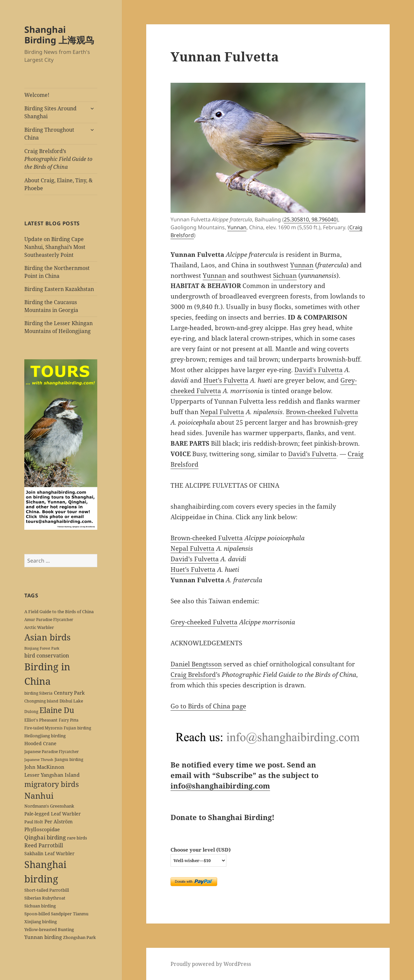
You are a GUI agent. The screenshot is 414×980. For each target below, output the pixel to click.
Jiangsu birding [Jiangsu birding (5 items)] (69, 759)
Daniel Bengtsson (196, 664)
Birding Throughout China (49, 134)
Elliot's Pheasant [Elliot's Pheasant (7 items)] (41, 720)
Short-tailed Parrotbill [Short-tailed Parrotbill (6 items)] (47, 890)
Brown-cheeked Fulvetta (322, 412)
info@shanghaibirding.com (220, 786)
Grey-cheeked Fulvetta (204, 622)
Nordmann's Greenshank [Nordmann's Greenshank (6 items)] (49, 806)
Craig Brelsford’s (58, 159)
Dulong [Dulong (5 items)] (31, 711)
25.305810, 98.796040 (310, 219)
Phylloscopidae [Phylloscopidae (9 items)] (42, 829)
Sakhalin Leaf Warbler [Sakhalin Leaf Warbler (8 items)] (49, 853)
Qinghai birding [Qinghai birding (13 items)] (45, 837)
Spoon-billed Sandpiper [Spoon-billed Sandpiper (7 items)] (48, 914)
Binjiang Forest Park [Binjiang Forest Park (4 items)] (42, 648)
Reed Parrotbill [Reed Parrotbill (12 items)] (44, 845)
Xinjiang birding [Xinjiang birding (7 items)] (41, 922)
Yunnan (237, 227)
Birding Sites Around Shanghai (50, 112)
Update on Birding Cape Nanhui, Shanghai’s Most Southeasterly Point (55, 247)
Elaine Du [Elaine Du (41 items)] (57, 710)
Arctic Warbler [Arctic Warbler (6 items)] (39, 627)
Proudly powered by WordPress (211, 964)
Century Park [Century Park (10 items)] (69, 693)
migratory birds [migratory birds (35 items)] (52, 784)
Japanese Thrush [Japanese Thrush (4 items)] (39, 760)
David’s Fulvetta (319, 370)
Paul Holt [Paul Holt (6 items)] (34, 822)
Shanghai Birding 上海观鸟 (59, 35)
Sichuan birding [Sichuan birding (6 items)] (40, 906)
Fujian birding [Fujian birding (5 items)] (77, 728)
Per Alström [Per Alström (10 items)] (58, 821)
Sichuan (285, 276)
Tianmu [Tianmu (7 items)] (81, 914)
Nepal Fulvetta (222, 412)
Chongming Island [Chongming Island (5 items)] (41, 701)
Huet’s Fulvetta (226, 380)
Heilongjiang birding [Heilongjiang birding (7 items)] (45, 736)
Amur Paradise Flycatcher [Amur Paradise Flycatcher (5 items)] (49, 619)
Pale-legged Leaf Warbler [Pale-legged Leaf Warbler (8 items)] (53, 814)
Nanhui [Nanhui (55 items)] (39, 796)
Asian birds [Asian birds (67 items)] (47, 637)
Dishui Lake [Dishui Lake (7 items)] (71, 701)
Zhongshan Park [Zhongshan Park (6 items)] (80, 937)
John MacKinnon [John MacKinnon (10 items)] (44, 767)
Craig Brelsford (193, 675)
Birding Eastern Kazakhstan (59, 289)
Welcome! (37, 95)
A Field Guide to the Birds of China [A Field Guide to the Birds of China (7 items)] (59, 612)
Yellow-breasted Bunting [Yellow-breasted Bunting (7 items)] (49, 929)
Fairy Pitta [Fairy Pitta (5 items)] (69, 720)
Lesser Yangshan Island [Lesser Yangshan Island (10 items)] (52, 775)
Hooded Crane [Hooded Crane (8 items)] (40, 743)
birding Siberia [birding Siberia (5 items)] (38, 693)
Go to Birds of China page (208, 706)
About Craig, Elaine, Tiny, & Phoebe (58, 184)
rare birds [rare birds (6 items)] (77, 838)
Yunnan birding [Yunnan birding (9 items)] (43, 937)
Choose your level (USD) (201, 850)
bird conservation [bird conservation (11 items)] (47, 656)
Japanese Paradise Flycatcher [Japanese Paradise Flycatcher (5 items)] (52, 751)
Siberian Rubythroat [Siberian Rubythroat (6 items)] (45, 898)
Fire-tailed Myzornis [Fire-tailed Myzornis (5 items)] (43, 728)
